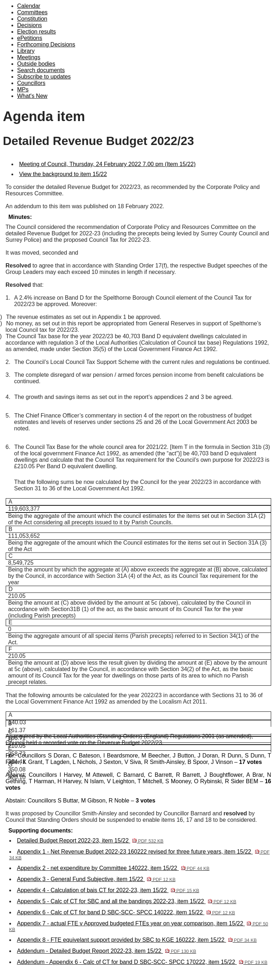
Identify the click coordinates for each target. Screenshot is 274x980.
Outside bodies (36, 64)
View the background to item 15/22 (63, 174)
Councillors (31, 83)
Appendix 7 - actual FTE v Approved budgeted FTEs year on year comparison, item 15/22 (139, 926)
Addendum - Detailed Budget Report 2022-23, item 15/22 (107, 951)
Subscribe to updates (44, 77)
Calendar (29, 6)
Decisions (29, 25)
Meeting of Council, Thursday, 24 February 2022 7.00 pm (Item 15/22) (108, 164)
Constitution (32, 19)
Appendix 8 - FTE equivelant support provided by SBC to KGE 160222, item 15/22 (137, 940)
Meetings (29, 57)
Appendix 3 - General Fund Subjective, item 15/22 (96, 879)
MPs (23, 89)
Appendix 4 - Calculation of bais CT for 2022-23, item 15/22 (108, 890)
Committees (32, 12)
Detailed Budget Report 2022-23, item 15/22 (90, 841)
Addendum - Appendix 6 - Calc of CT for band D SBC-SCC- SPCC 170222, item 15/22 (142, 962)
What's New (32, 96)
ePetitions (30, 38)
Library (26, 51)
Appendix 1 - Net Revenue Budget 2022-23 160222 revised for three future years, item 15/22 (139, 854)
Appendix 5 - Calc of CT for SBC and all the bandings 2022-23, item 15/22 (127, 901)
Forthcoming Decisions (46, 44)
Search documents (41, 70)
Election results (37, 32)
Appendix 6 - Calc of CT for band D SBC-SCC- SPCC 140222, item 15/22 (126, 912)
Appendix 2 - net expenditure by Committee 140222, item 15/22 (113, 868)
